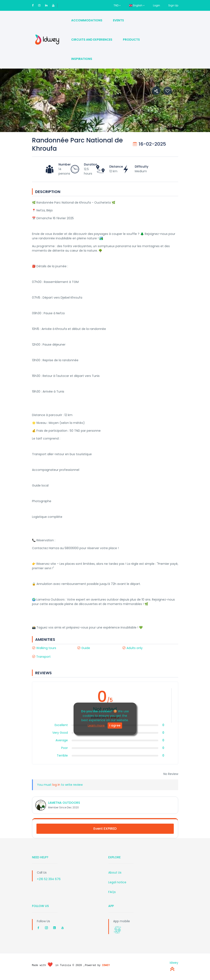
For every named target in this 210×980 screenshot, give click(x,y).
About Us (115, 872)
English (137, 5)
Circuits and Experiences (92, 40)
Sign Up (173, 5)
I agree (115, 725)
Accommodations (87, 20)
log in (56, 785)
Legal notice (117, 882)
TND (117, 5)
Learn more (96, 725)
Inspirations (82, 59)
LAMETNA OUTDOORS (64, 803)
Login (156, 5)
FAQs (112, 892)
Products (131, 40)
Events (118, 20)
